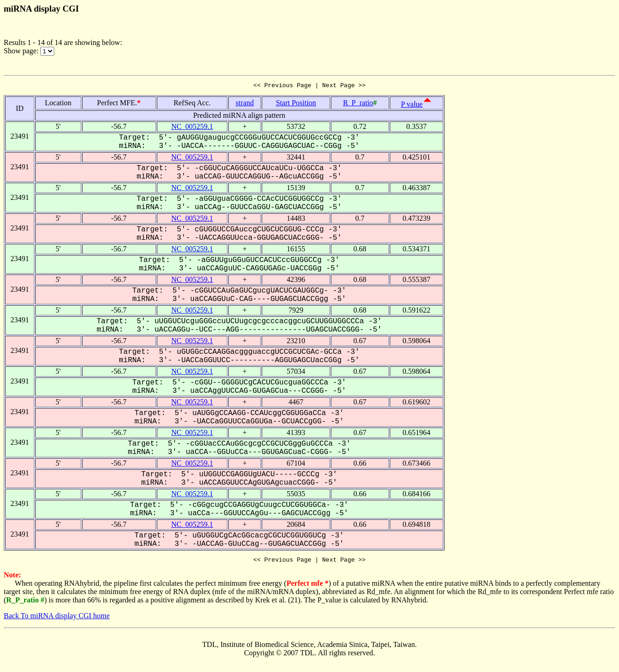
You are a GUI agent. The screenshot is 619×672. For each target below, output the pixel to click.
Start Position (296, 104)
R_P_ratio (358, 104)
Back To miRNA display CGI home (57, 618)
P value (412, 106)
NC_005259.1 (192, 128)
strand (245, 104)
